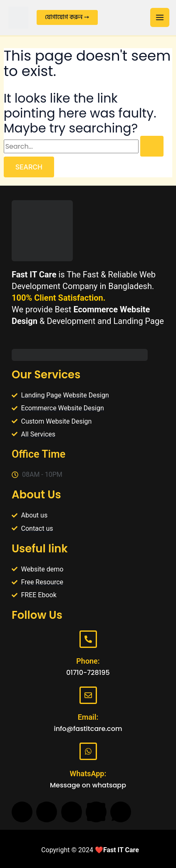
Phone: (88, 661)
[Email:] (88, 695)
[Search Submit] (152, 146)
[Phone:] (88, 639)
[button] (67, 17)
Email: (88, 717)
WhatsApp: (88, 774)
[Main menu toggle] (160, 17)
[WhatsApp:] (88, 751)
